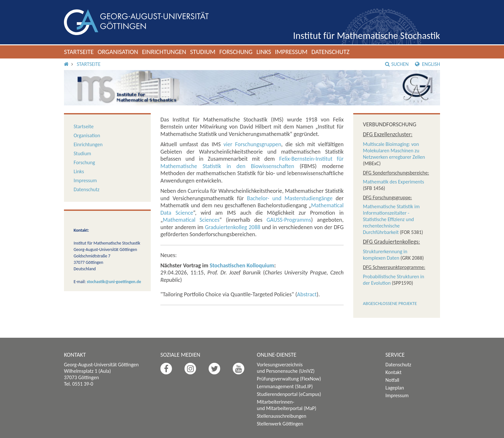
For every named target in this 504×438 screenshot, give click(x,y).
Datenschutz (331, 52)
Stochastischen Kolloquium (242, 265)
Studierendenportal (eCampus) (289, 394)
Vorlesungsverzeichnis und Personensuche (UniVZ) (286, 368)
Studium (203, 52)
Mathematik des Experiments (393, 182)
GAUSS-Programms (289, 220)
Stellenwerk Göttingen (280, 424)
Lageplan (395, 388)
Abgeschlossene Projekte (390, 303)
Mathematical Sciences (191, 220)
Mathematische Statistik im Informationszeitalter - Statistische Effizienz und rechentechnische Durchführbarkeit (391, 219)
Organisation (118, 52)
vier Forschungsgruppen (252, 144)
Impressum (291, 52)
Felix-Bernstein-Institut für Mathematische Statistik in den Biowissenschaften (252, 162)
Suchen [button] (397, 64)
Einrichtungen (164, 52)
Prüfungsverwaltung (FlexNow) (289, 379)
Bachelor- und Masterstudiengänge (290, 198)
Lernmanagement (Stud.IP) (285, 386)
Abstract (307, 294)
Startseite (79, 52)
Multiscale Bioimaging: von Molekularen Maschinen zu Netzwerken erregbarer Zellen (394, 151)
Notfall (392, 380)
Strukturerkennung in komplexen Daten (385, 255)
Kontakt (393, 372)
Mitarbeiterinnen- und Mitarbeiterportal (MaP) (287, 405)
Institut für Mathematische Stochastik (367, 36)
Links (264, 52)
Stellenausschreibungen (282, 416)
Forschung (236, 52)
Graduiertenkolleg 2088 (233, 227)
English (428, 64)
